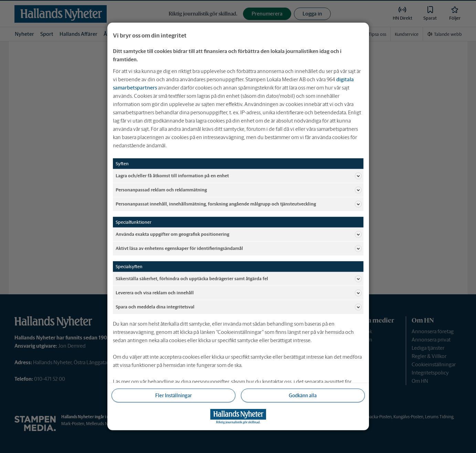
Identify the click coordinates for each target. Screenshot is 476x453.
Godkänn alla (303, 396)
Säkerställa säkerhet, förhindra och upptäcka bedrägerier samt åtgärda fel (239, 279)
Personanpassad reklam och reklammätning (239, 190)
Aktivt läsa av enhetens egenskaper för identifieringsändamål (239, 249)
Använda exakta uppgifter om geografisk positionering (239, 234)
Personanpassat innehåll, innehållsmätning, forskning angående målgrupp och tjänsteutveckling (239, 204)
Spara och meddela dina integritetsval (239, 307)
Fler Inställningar (173, 396)
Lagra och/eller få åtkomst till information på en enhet (239, 176)
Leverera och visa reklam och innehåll (239, 293)
